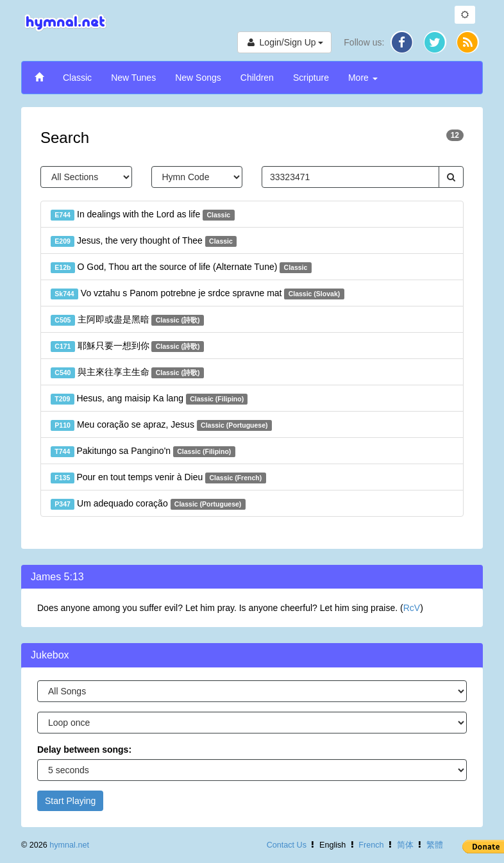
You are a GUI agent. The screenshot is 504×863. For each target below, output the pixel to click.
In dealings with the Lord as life (143, 215)
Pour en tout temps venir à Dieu (158, 478)
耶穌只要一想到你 (127, 346)
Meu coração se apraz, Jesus (161, 425)
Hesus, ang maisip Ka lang (149, 399)
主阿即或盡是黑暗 (127, 320)
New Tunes (133, 78)
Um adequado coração (148, 504)
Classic (77, 78)
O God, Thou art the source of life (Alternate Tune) (181, 267)
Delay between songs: (84, 750)
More (363, 78)
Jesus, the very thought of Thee (144, 241)
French (371, 845)
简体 (405, 845)
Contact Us (287, 845)
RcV (412, 608)
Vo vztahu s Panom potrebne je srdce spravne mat (197, 294)
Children (257, 78)
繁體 (435, 845)
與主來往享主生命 (127, 373)
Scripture (311, 78)
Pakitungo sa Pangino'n (143, 451)
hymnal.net (69, 845)
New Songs (198, 78)
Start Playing (70, 801)
